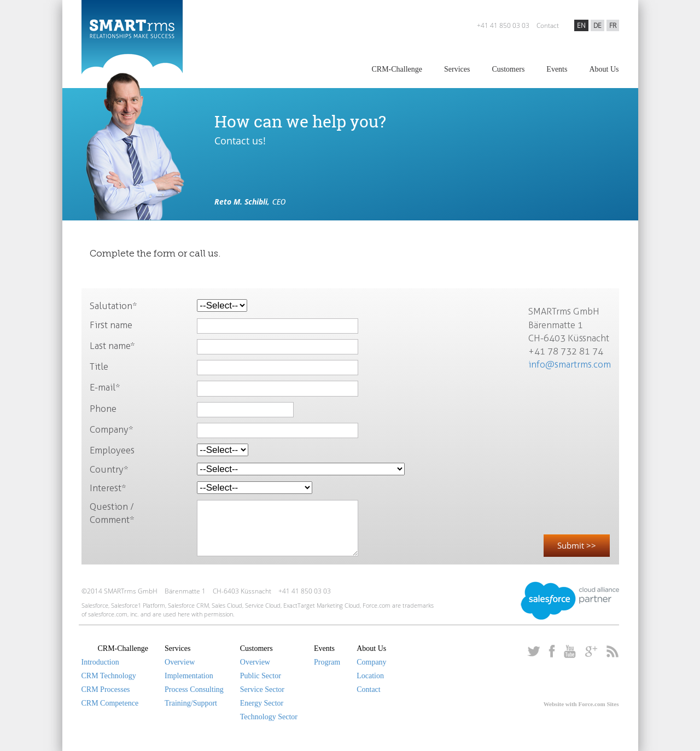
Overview (180, 662)
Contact (548, 25)
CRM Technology (109, 676)
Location (370, 676)
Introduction (100, 662)
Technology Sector (269, 717)
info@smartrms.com (570, 364)
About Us (604, 69)
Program (327, 662)
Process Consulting (194, 689)
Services (457, 69)
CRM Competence (110, 703)
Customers (508, 69)
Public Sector (261, 676)
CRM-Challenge (397, 69)
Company (371, 662)
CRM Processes (106, 689)
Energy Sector (262, 703)
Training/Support (191, 703)
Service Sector (262, 689)
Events (557, 69)
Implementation (189, 676)
